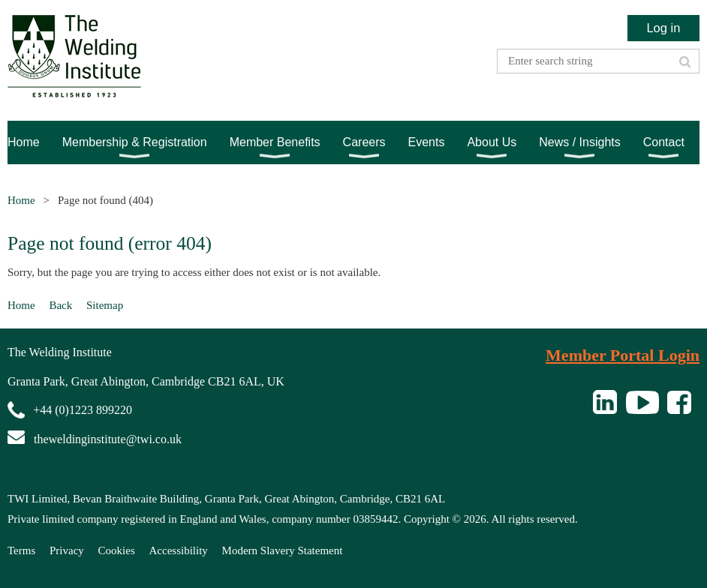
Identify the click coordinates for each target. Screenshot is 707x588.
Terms (21, 550)
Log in (663, 28)
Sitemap (105, 305)
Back (60, 305)
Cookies (117, 550)
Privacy (67, 550)
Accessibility (179, 550)
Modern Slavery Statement (283, 550)
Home (21, 200)
